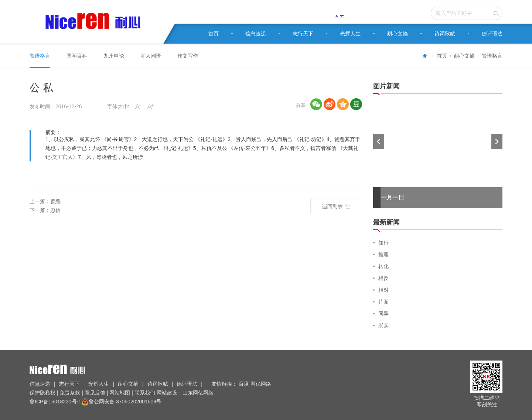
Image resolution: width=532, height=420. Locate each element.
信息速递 (256, 34)
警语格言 (492, 56)
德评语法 (492, 34)
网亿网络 (262, 384)
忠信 (55, 210)
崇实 (383, 325)
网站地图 (120, 393)
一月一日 (392, 197)
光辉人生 (350, 34)
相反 (383, 278)
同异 (383, 314)
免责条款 (70, 393)
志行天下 (303, 34)
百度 (245, 384)
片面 (383, 302)
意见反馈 (95, 393)
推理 (383, 255)
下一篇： (40, 210)
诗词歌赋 (445, 34)
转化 (383, 266)
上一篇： (40, 201)
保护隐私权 (43, 393)
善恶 (55, 201)
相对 (383, 290)
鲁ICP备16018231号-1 (55, 402)
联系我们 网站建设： (158, 393)
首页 (214, 34)
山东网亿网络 (198, 393)
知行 (383, 243)
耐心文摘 (398, 34)
